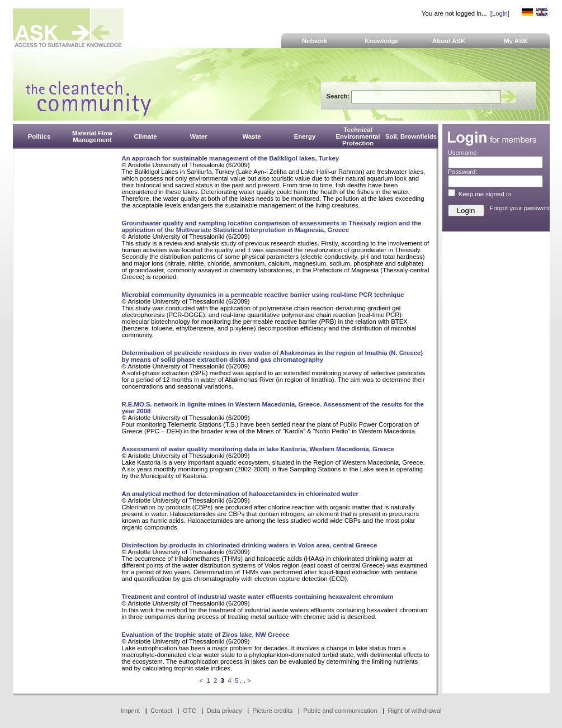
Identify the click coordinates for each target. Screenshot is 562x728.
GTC (190, 711)
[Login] (500, 13)
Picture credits (272, 711)
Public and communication (340, 711)
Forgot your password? (522, 208)
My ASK (516, 41)
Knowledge (382, 41)
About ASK (449, 41)
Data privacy (225, 711)
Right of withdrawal (415, 711)
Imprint (131, 711)
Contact (161, 711)
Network (315, 41)
